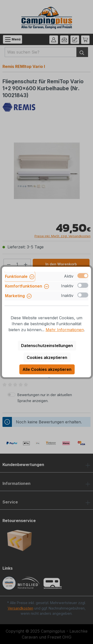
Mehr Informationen (65, 330)
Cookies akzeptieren (47, 357)
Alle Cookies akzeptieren (47, 369)
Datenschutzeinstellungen (47, 346)
